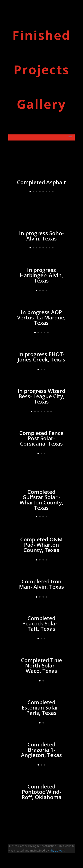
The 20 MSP (57, 850)
